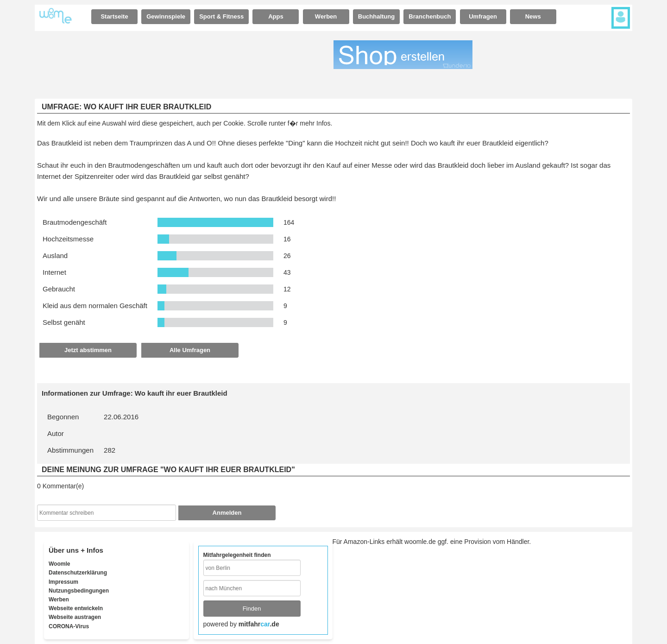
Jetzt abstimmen (88, 350)
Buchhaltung (376, 16)
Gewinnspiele (166, 16)
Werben (326, 16)
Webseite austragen (75, 617)
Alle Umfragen (190, 350)
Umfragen (483, 16)
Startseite (114, 16)
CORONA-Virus (69, 626)
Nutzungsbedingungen (79, 591)
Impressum (63, 582)
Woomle (59, 564)
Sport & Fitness (221, 16)
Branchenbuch (430, 16)
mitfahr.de (259, 624)
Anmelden (227, 513)
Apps (276, 16)
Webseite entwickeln (76, 608)
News (533, 16)
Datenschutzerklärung (78, 573)
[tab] (114, 17)
